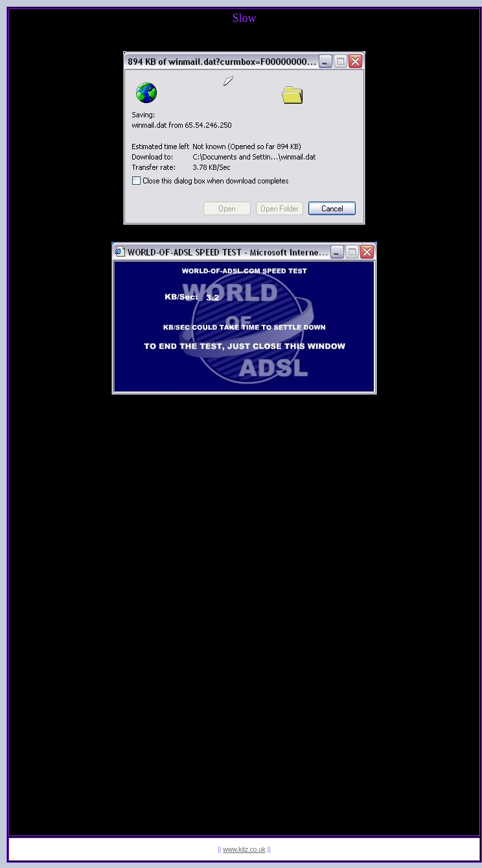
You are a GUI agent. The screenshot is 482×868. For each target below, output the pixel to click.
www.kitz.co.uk (244, 850)
